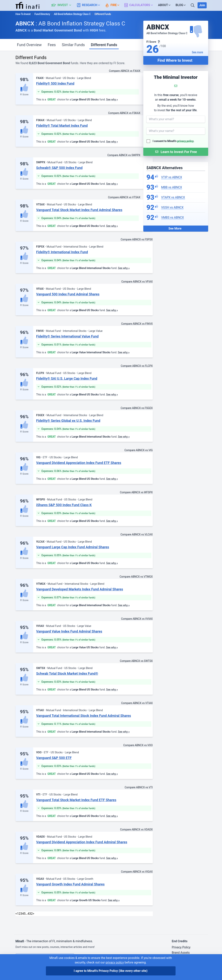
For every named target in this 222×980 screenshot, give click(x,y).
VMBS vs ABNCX (173, 217)
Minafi (20, 941)
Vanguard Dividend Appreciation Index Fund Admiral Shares (82, 842)
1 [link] (18, 914)
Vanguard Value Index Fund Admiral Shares (69, 631)
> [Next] (33, 914)
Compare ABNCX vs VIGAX (137, 872)
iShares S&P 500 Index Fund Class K (64, 505)
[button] (63, 5)
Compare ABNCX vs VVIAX (137, 619)
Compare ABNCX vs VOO (138, 745)
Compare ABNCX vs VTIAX (137, 703)
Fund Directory (42, 14)
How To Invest (23, 14)
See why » (112, 99)
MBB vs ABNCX (172, 187)
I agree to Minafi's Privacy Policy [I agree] (111, 971)
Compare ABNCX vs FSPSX (137, 239)
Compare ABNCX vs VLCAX (136, 534)
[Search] (193, 5)
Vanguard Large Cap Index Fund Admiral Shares (73, 547)
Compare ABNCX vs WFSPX (136, 492)
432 (30, 914)
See (197, 52)
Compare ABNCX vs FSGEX (137, 408)
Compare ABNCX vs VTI (139, 787)
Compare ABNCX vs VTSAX (124, 197)
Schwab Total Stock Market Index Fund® (67, 673)
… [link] (27, 914)
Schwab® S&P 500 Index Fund (59, 168)
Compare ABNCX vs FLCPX (137, 366)
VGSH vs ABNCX (172, 207)
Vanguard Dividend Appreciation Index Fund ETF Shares (79, 463)
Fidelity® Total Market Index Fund (62, 126)
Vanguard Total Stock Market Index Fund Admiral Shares (79, 210)
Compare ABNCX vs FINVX (137, 324)
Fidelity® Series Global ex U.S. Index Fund (68, 421)
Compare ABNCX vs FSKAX (124, 113)
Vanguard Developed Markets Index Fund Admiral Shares (80, 589)
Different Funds (104, 45)
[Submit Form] (176, 152)
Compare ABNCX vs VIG (138, 450)
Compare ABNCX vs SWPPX (124, 155)
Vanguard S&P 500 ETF (54, 758)
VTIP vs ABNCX (172, 177)
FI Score (24, 95)
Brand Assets (181, 953)
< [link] (16, 914)
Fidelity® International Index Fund (62, 252)
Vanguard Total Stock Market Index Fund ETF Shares (76, 800)
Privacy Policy (181, 947)
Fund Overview (29, 45)
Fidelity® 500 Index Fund (55, 83)
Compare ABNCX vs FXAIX (125, 71)
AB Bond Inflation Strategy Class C (72, 14)
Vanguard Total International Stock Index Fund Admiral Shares (84, 716)
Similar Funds (73, 45)
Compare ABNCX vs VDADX (136, 829)
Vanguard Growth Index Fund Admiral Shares (70, 884)
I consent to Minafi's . (173, 141)
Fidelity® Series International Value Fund (67, 336)
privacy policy (185, 141)
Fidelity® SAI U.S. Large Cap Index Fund (67, 378)
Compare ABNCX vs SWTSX (136, 661)
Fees (52, 45)
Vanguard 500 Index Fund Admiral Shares (68, 294)
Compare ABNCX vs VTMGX (136, 577)
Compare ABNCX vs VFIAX (137, 282)
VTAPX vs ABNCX (173, 197)
